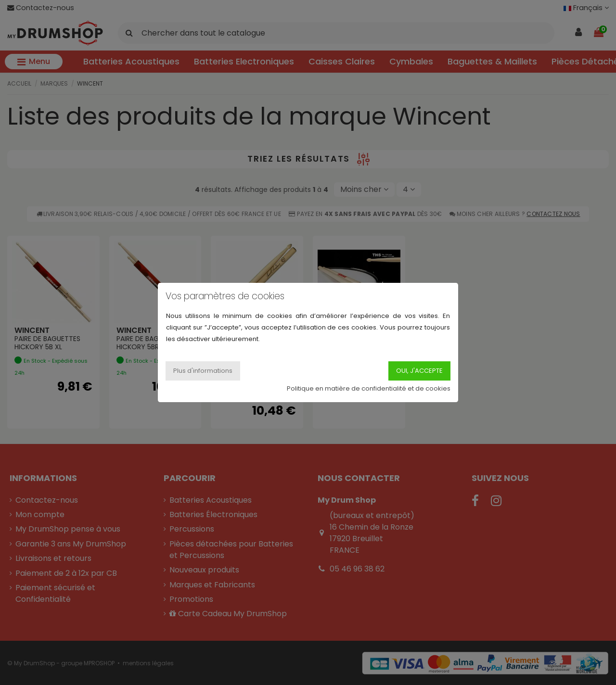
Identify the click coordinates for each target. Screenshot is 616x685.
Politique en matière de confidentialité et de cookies (369, 388)
